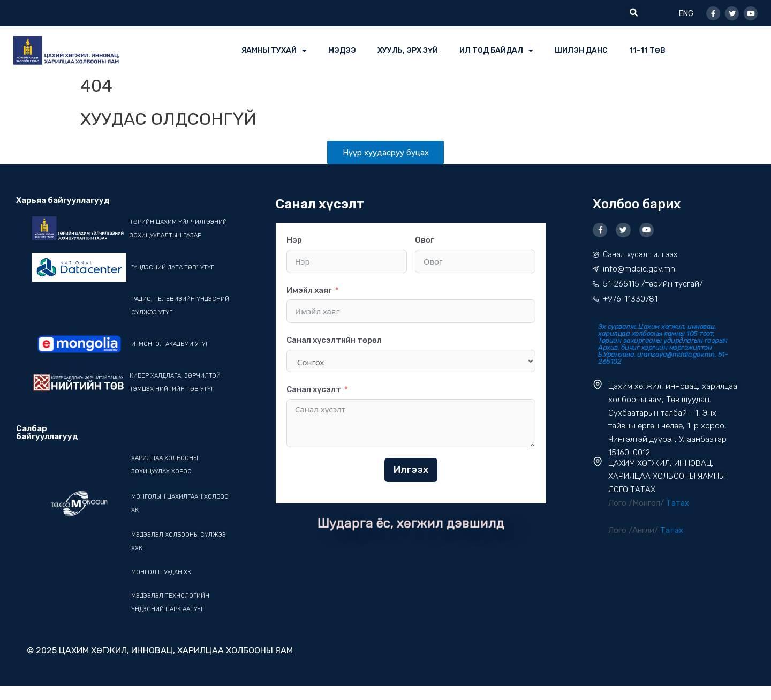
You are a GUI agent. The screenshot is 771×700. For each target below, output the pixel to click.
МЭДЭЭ (342, 51)
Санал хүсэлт (314, 390)
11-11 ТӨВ (647, 51)
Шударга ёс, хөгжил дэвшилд (411, 524)
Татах (678, 505)
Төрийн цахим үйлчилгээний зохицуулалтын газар (167, 236)
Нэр (294, 240)
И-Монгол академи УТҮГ (172, 358)
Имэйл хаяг (309, 291)
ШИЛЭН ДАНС (581, 51)
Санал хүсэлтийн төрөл (334, 341)
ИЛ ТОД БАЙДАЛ (496, 51)
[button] (633, 13)
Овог (425, 240)
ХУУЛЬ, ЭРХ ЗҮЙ (408, 51)
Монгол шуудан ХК (163, 586)
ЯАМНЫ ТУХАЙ (274, 51)
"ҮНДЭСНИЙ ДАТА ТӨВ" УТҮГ (175, 281)
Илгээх (411, 470)
